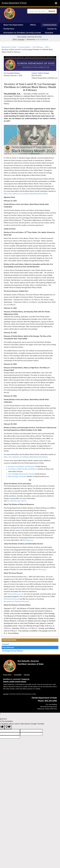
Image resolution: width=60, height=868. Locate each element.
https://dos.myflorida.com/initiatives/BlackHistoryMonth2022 (26, 194)
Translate (41, 39)
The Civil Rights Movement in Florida (21, 474)
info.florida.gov (41, 569)
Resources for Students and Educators (21, 466)
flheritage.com (28, 540)
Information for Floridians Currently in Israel (22, 33)
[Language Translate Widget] (19, 39)
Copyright (6, 694)
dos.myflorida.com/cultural (17, 501)
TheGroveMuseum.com (15, 594)
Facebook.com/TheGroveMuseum (16, 601)
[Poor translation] (8, 727)
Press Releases (38, 47)
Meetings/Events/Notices (13, 651)
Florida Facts (9, 29)
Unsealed (49, 33)
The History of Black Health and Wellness (23, 469)
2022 (47, 47)
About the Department (13, 25)
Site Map (27, 675)
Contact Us (52, 29)
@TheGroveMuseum (12, 599)
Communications (50, 25)
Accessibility (18, 675)
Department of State (9, 47)
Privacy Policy (7, 675)
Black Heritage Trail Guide (17, 476)
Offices (33, 25)
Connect (6, 644)
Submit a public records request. (15, 681)
